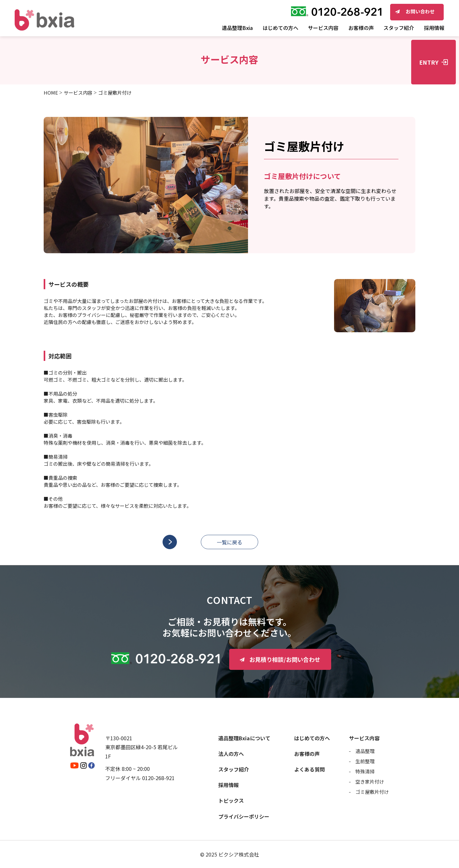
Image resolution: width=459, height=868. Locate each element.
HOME (51, 93)
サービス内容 (78, 93)
